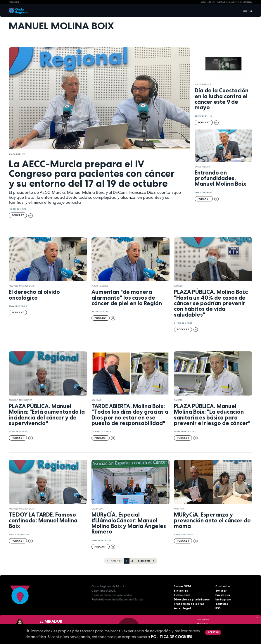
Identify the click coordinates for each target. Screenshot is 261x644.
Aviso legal (182, 608)
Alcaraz (221, 2)
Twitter (221, 591)
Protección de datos (189, 604)
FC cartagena (245, 2)
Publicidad (182, 595)
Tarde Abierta (203, 167)
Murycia (97, 509)
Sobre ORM (182, 586)
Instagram (223, 599)
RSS (218, 608)
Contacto (223, 586)
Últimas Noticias (208, 2)
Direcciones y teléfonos (192, 599)
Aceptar (213, 632)
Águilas (96, 400)
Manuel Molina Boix (22, 286)
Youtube (222, 604)
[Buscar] (250, 11)
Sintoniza (181, 591)
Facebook (223, 595)
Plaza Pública (17, 154)
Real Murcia (232, 2)
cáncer (178, 286)
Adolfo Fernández (20, 400)
